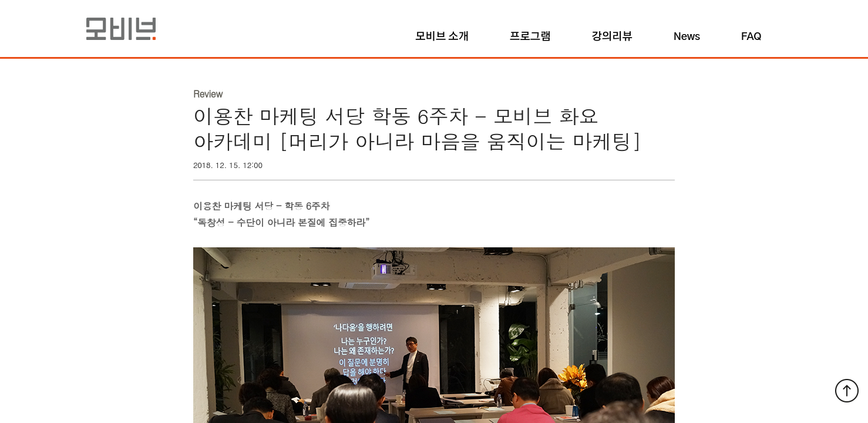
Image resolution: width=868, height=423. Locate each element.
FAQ (751, 37)
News (687, 37)
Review (208, 94)
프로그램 (530, 37)
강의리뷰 (612, 37)
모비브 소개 (442, 37)
